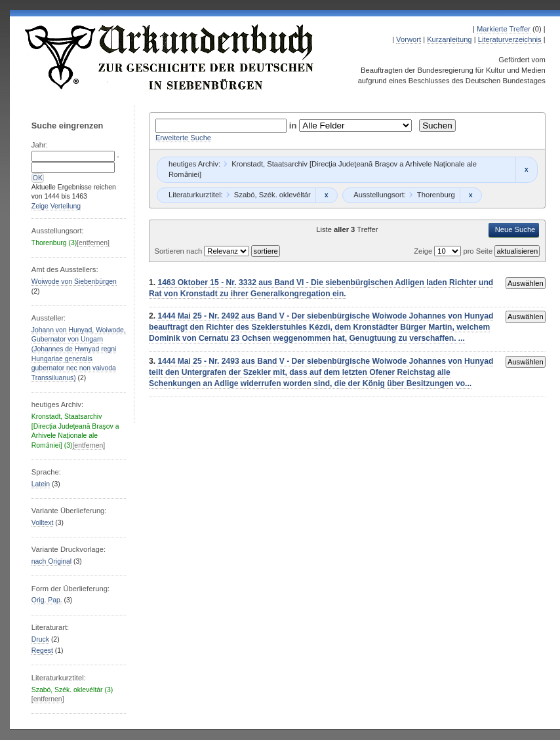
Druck (40, 639)
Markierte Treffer (504, 29)
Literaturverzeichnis (510, 39)
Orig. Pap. (47, 600)
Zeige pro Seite (454, 251)
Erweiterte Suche (183, 138)
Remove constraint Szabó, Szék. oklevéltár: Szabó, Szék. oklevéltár (326, 195)
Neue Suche (515, 229)
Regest (42, 651)
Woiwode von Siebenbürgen (74, 282)
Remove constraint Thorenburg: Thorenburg (470, 195)
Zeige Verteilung (56, 206)
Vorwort (409, 39)
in (294, 126)
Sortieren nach (179, 251)
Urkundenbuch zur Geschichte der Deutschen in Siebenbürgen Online (170, 57)
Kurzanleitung (449, 39)
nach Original (51, 561)
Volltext (43, 523)
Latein (41, 484)
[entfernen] (93, 243)
